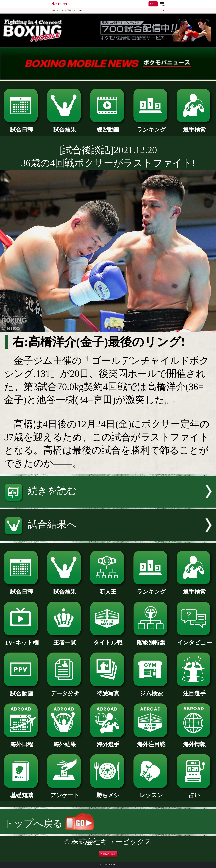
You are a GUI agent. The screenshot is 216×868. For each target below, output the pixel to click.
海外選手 (108, 742)
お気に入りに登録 (108, 854)
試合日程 (22, 127)
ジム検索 (151, 691)
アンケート (65, 792)
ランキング (151, 127)
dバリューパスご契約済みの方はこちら (67, 10)
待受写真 (108, 691)
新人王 (108, 589)
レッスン (151, 792)
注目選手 (194, 691)
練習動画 (108, 127)
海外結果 (65, 742)
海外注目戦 (151, 742)
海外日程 (22, 742)
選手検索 (194, 127)
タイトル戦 (108, 640)
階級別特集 (151, 640)
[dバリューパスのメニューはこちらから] (162, 4)
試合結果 (65, 127)
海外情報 (194, 742)
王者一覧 (65, 640)
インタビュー (194, 640)
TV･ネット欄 (22, 640)
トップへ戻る (49, 823)
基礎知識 (22, 792)
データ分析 (65, 691)
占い (194, 792)
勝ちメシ (108, 792)
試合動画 (22, 691)
